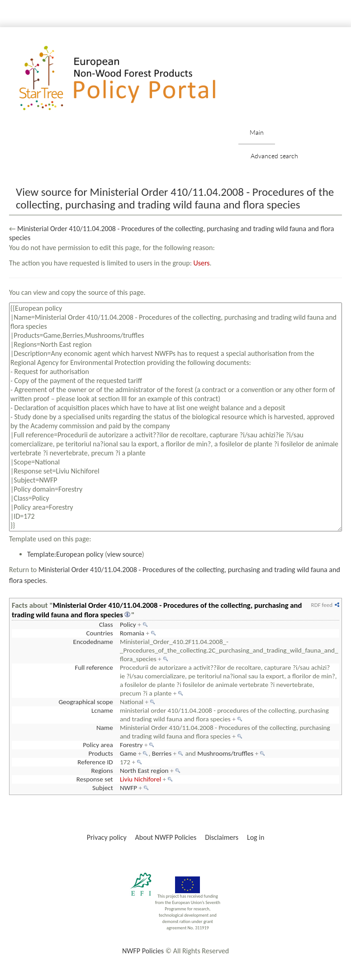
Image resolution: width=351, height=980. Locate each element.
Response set (95, 779)
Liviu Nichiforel (140, 779)
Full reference (94, 668)
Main (257, 132)
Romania (132, 633)
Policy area (98, 745)
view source (125, 554)
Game (128, 753)
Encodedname (93, 642)
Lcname (102, 710)
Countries (99, 633)
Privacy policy (107, 837)
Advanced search (274, 156)
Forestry (131, 745)
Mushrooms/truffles (225, 753)
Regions (102, 771)
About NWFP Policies (166, 837)
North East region (144, 771)
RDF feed (322, 605)
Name (105, 728)
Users (202, 263)
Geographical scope (85, 702)
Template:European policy (65, 554)
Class (106, 625)
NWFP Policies (143, 951)
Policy (128, 625)
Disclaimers (222, 837)
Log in (256, 837)
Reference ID (95, 762)
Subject (103, 788)
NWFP (128, 788)
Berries (162, 753)
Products (100, 753)
